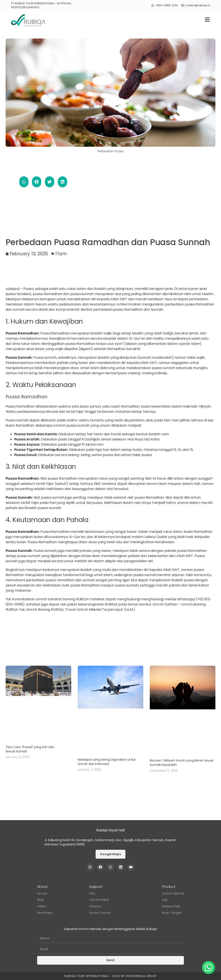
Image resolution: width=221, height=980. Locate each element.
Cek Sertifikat (99, 900)
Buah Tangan (172, 913)
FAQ (92, 894)
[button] (24, 182)
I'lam (61, 254)
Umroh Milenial (173, 894)
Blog (40, 900)
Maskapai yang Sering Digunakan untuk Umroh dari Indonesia (107, 762)
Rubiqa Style (171, 906)
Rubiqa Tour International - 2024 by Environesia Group (110, 976)
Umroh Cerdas (100, 913)
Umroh (42, 894)
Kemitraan (45, 913)
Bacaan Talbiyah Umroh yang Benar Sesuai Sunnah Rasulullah (182, 763)
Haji (165, 900)
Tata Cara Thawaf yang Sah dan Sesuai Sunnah (30, 749)
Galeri (41, 906)
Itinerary (95, 906)
